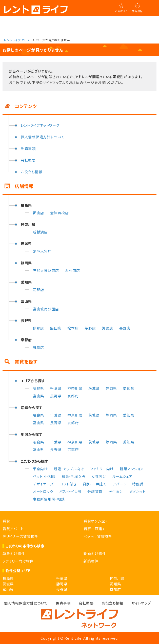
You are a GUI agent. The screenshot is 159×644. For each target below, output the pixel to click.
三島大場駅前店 (46, 270)
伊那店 (38, 328)
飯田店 (56, 328)
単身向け (40, 469)
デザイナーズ (43, 484)
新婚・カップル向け (69, 469)
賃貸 (6, 521)
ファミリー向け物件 (18, 561)
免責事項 (28, 148)
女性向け (99, 476)
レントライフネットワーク (40, 125)
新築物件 (91, 561)
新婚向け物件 (95, 553)
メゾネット (137, 491)
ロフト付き (68, 484)
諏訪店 (107, 328)
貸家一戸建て (95, 529)
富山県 (38, 396)
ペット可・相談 (44, 476)
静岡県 (111, 388)
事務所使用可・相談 (49, 499)
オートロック (43, 491)
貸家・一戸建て (95, 484)
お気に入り (122, 11)
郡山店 (38, 213)
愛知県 (128, 388)
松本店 (73, 328)
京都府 (73, 396)
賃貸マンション (95, 521)
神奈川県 (75, 388)
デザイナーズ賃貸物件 (20, 536)
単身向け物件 (14, 553)
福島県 (38, 388)
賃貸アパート (13, 529)
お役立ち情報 (32, 172)
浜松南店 (73, 270)
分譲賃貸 (95, 491)
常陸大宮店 (42, 251)
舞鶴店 (38, 347)
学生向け (116, 491)
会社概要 (28, 160)
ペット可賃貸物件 (98, 536)
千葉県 (56, 388)
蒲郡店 (38, 290)
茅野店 (90, 328)
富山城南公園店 (46, 309)
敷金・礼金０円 (74, 476)
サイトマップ (141, 603)
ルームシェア (123, 476)
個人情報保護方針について (43, 137)
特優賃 (138, 484)
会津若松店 (59, 213)
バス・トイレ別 (70, 491)
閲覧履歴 (137, 11)
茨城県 (94, 388)
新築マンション (132, 469)
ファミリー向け (102, 469)
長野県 (56, 396)
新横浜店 (40, 232)
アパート (120, 484)
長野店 (125, 328)
